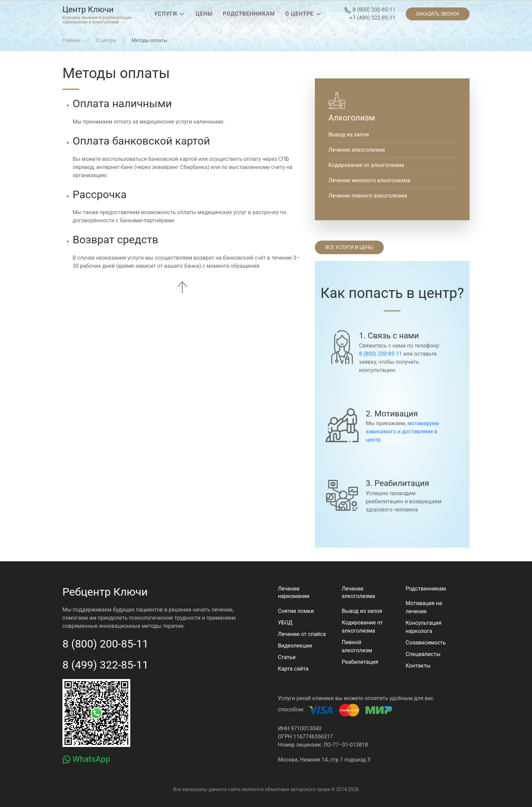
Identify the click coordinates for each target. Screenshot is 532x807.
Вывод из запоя (349, 135)
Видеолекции (295, 646)
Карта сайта (293, 669)
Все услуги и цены (349, 247)
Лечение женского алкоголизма (369, 180)
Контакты (418, 666)
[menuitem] (97, 14)
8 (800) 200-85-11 (370, 10)
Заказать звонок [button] (438, 14)
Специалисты (423, 654)
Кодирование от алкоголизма (366, 165)
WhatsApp (86, 759)
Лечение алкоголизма (357, 150)
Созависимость (426, 643)
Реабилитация (360, 662)
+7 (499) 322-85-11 (373, 18)
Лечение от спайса (302, 634)
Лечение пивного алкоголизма (368, 196)
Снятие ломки (296, 611)
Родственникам (426, 589)
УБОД (285, 623)
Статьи (287, 657)
